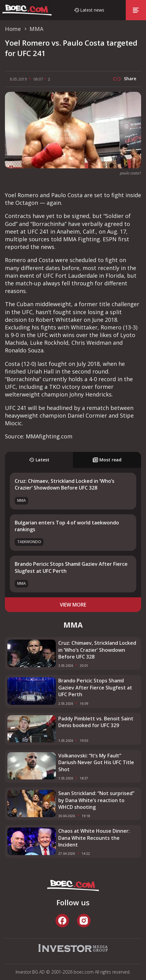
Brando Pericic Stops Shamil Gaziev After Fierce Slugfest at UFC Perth (95, 687)
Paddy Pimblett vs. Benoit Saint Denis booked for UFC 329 (96, 722)
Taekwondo (29, 542)
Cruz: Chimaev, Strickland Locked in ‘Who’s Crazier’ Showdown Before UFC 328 (65, 484)
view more (73, 605)
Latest (39, 460)
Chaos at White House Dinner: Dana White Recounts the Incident (94, 838)
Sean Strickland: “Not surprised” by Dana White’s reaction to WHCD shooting (96, 800)
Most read (107, 460)
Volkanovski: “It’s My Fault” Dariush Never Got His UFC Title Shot (96, 762)
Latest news (92, 10)
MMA (21, 500)
